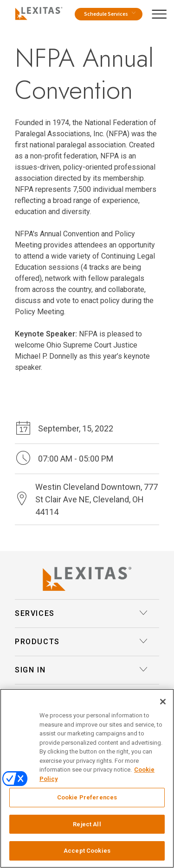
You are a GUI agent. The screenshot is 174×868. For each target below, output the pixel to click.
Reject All (87, 824)
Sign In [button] (81, 670)
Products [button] (81, 642)
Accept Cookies (87, 851)
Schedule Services (110, 14)
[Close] (163, 702)
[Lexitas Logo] (87, 579)
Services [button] (81, 614)
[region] (87, 778)
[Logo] (37, 12)
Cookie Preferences (87, 797)
